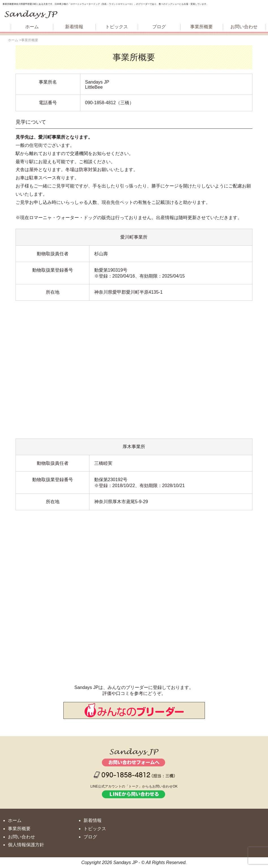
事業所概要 (201, 27)
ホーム (32, 27)
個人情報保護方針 (26, 845)
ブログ (159, 27)
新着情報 (74, 27)
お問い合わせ (244, 27)
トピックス (117, 27)
